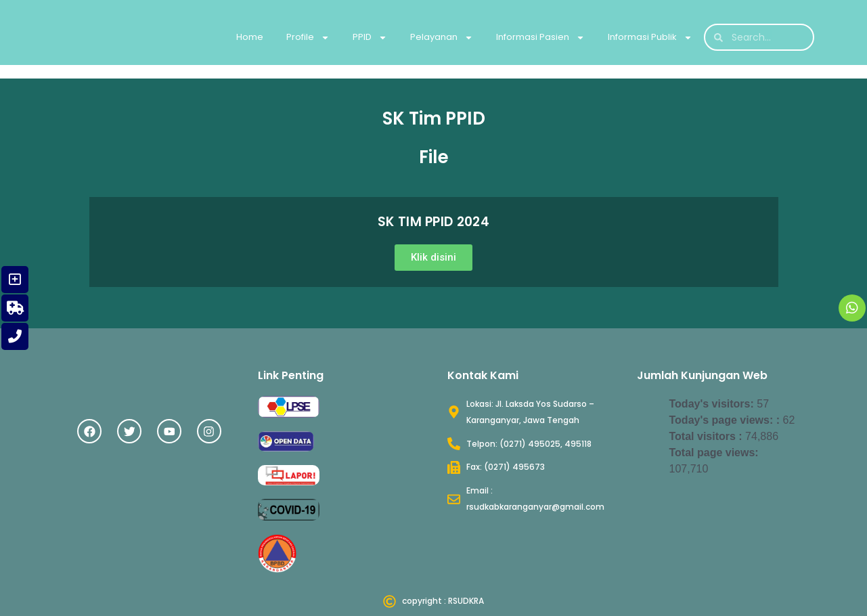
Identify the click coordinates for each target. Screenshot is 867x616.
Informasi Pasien (540, 38)
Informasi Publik (650, 38)
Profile (308, 38)
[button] (433, 258)
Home (250, 37)
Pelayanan (442, 38)
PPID (370, 38)
